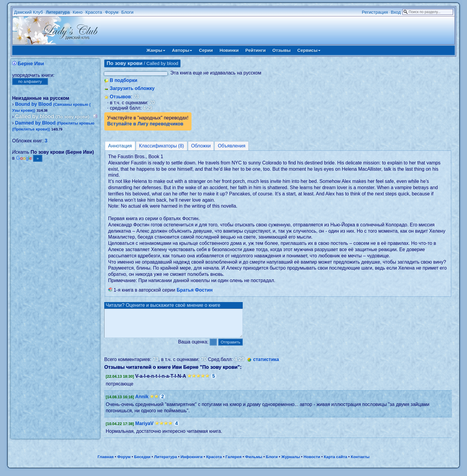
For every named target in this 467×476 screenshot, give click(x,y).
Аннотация (120, 146)
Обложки (201, 146)
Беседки (142, 462)
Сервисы (309, 50)
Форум (112, 12)
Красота (94, 12)
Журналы (291, 462)
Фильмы (254, 462)
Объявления (232, 146)
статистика (266, 365)
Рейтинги (256, 50)
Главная (105, 462)
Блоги (127, 12)
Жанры (156, 50)
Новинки (229, 50)
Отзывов (120, 97)
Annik (142, 402)
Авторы (182, 50)
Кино (78, 12)
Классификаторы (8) (162, 146)
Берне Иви (31, 64)
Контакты (360, 462)
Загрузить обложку (132, 88)
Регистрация (375, 12)
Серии (206, 50)
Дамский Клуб (29, 12)
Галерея (233, 462)
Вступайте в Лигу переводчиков (145, 124)
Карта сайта (335, 462)
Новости (312, 462)
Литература (58, 12)
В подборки (123, 80)
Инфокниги (192, 462)
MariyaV (144, 429)
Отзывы (282, 50)
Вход (396, 12)
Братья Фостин (195, 290)
